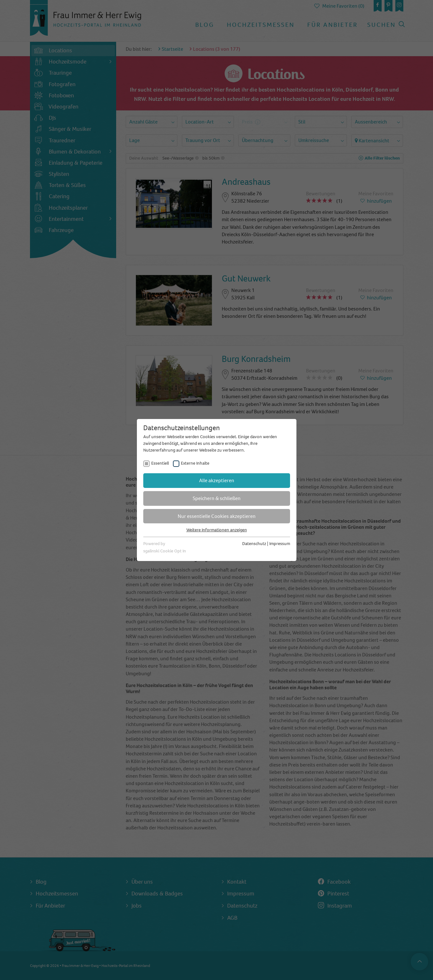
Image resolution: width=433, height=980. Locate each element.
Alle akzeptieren (217, 480)
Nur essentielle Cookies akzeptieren (217, 516)
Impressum (280, 544)
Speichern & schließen (217, 498)
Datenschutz (254, 544)
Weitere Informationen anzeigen (217, 530)
